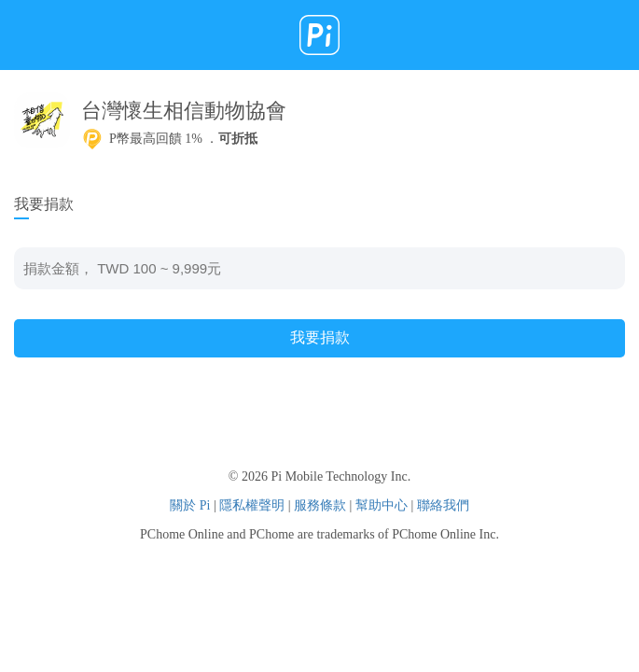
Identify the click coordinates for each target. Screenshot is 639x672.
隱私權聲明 (252, 505)
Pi (319, 35)
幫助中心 (382, 505)
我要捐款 (320, 337)
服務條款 (320, 505)
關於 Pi (190, 505)
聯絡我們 (443, 505)
